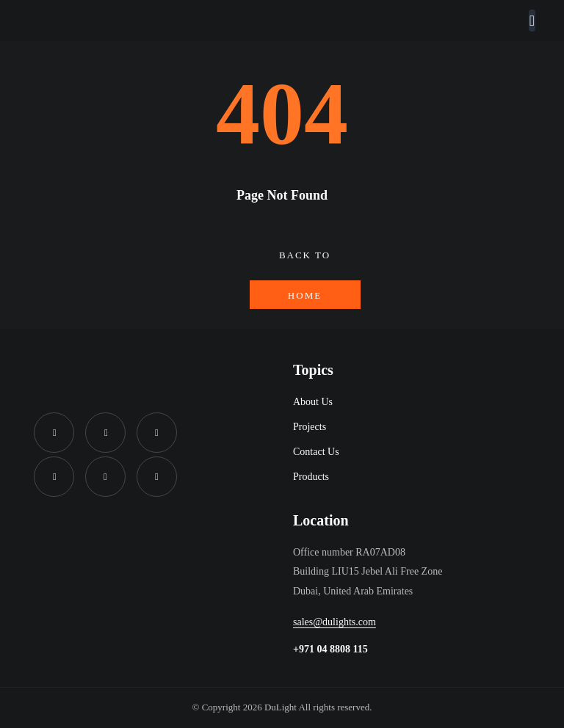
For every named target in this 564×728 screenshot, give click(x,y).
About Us (313, 402)
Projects (310, 427)
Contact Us (316, 452)
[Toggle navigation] (532, 21)
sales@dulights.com (335, 622)
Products (311, 477)
